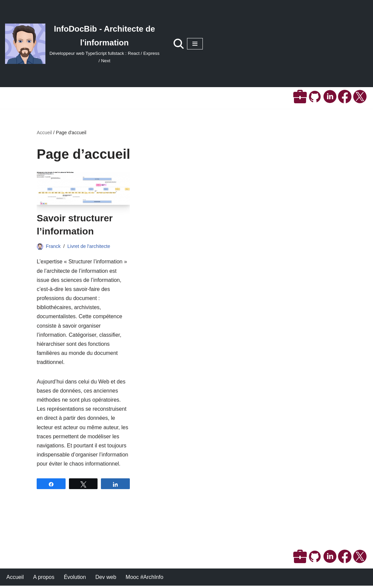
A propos (44, 579)
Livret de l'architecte (89, 246)
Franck (53, 246)
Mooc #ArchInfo (145, 579)
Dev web (106, 579)
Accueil (44, 133)
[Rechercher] (179, 44)
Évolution (75, 579)
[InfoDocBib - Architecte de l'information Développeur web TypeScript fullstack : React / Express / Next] (83, 44)
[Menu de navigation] (195, 44)
